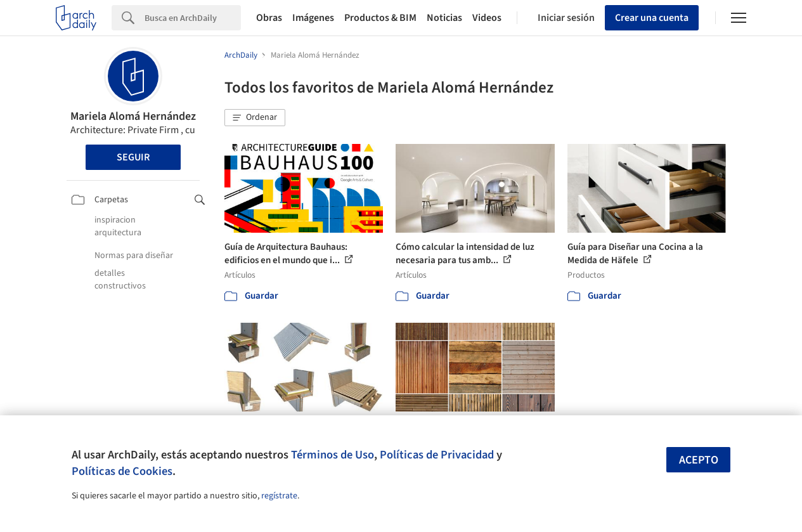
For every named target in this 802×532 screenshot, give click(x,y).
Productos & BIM (380, 18)
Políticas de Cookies (122, 471)
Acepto (699, 460)
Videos (487, 18)
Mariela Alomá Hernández (133, 116)
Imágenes (313, 18)
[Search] (193, 18)
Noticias (444, 18)
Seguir (133, 157)
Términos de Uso (333, 455)
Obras (269, 18)
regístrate (279, 496)
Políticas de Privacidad (437, 455)
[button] (255, 118)
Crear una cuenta (652, 18)
